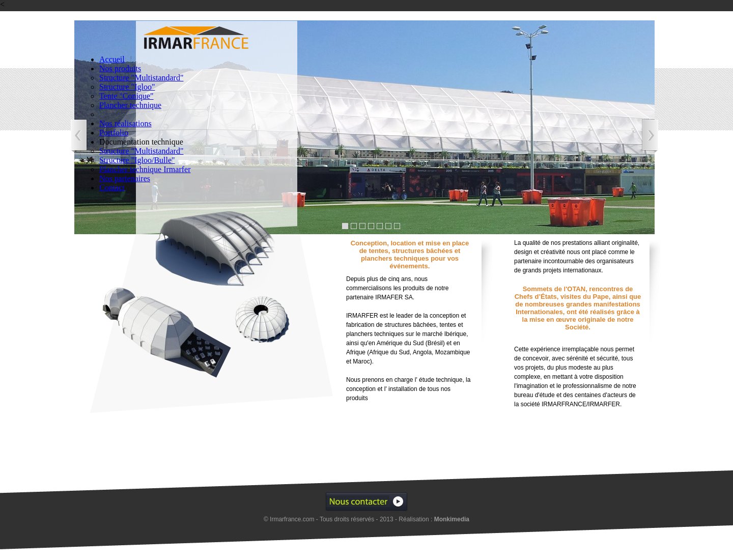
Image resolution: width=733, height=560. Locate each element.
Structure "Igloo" (127, 87)
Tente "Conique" (126, 96)
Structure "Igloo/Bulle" (137, 160)
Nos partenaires (125, 178)
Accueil (112, 59)
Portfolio (114, 133)
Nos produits (120, 68)
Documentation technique (141, 142)
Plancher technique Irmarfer (145, 169)
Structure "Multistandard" (141, 78)
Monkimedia (452, 519)
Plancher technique (130, 105)
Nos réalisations (125, 123)
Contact (112, 188)
